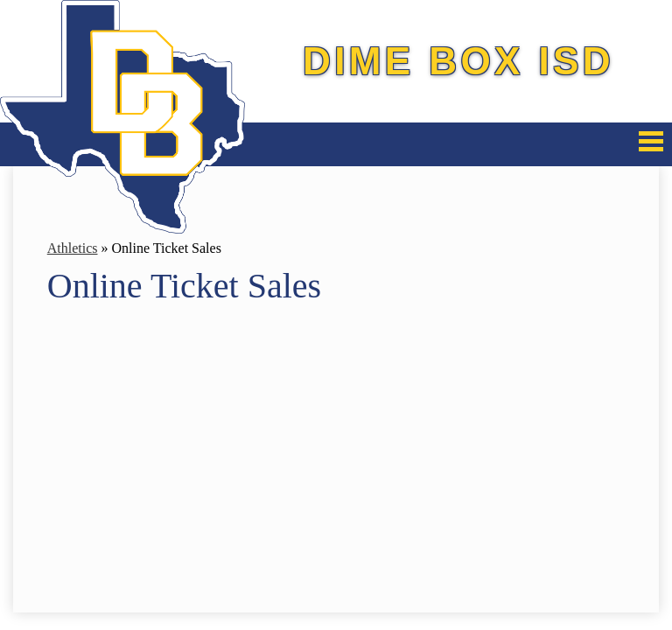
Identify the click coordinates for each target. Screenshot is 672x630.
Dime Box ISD (458, 61)
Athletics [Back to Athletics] (73, 248)
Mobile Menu (651, 141)
